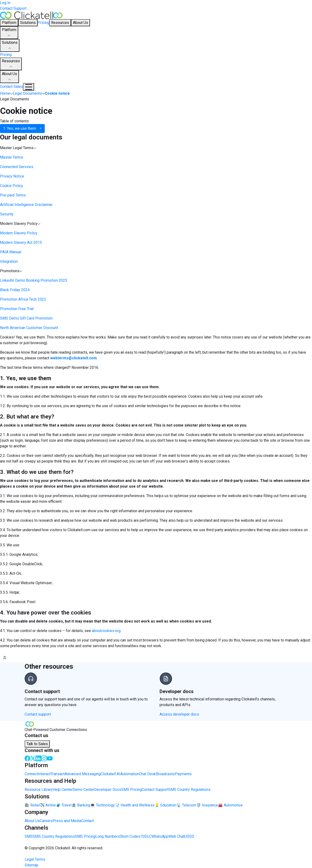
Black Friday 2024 (15, 290)
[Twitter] (33, 758)
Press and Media (67, 821)
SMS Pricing (131, 790)
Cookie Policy (11, 186)
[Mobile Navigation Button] (29, 87)
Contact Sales (11, 87)
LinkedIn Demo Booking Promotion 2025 (34, 280)
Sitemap (31, 865)
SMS (29, 836)
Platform (9, 33)
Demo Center (83, 790)
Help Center (63, 790)
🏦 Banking (81, 805)
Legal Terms (35, 859)
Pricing (43, 23)
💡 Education (165, 805)
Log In (5, 3)
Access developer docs (179, 714)
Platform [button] (9, 23)
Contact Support (13, 8)
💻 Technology (103, 805)
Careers (46, 821)
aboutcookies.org (106, 631)
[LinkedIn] (38, 758)
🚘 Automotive (230, 805)
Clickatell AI (110, 774)
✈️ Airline (48, 805)
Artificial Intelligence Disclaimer (26, 205)
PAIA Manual (11, 252)
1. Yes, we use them (21, 128)
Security (7, 214)
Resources (11, 64)
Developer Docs (108, 790)
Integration (9, 261)
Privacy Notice (12, 176)
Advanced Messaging (83, 774)
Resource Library (39, 790)
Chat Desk (147, 774)
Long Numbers (108, 836)
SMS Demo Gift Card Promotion (26, 318)
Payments (183, 774)
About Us (9, 77)
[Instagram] (44, 758)
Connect (31, 774)
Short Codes (130, 836)
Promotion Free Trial (17, 309)
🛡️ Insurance (207, 805)
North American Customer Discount (29, 328)
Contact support (38, 714)
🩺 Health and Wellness (135, 805)
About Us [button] (80, 23)
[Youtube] (50, 758)
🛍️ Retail (32, 805)
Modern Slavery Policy (19, 233)
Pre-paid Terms (13, 195)
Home (5, 93)
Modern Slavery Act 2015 (21, 243)
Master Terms (12, 157)
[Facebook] (27, 758)
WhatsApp (160, 836)
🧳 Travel (64, 805)
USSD (189, 836)
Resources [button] (60, 23)
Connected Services (17, 167)
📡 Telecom (186, 805)
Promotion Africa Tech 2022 (23, 299)
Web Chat (176, 836)
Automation (130, 774)
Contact (87, 821)
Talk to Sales (37, 744)
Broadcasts (165, 774)
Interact (44, 774)
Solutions (10, 46)
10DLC (146, 836)
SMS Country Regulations (189, 790)
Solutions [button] (28, 23)
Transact (58, 774)
